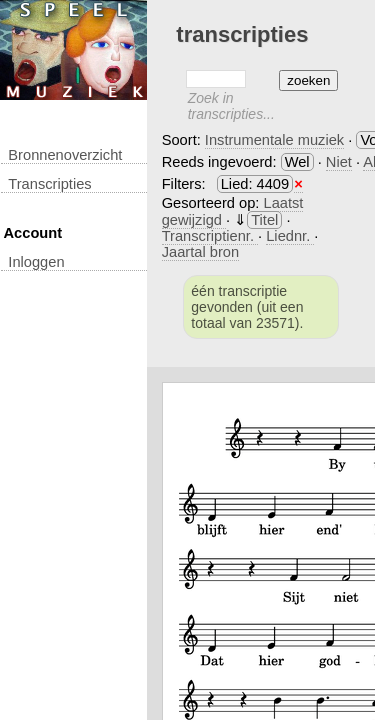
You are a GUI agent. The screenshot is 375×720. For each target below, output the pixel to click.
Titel (264, 220)
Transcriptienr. (210, 236)
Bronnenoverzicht (65, 155)
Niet (339, 162)
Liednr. (290, 236)
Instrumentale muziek (274, 140)
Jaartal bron (200, 252)
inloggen (36, 262)
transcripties (49, 184)
